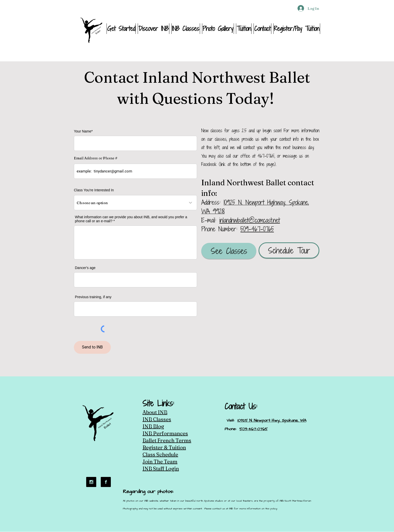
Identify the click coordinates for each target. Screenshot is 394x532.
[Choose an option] (135, 203)
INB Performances (165, 433)
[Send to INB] (92, 347)
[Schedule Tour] (289, 250)
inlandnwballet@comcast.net (250, 220)
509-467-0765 (257, 229)
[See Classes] (229, 251)
